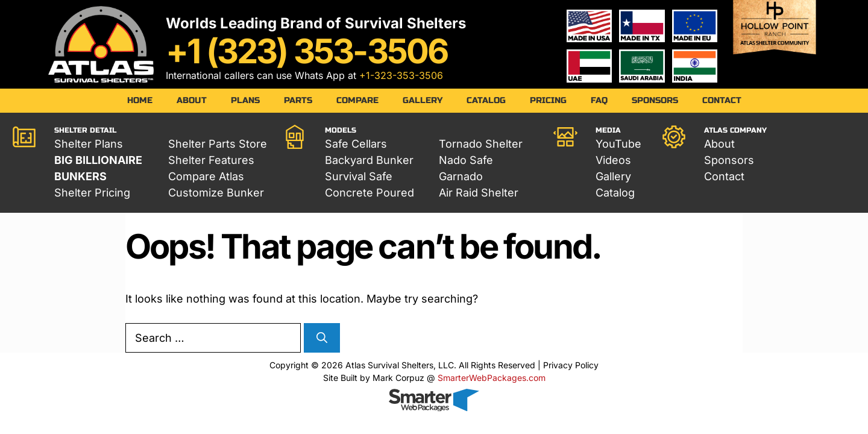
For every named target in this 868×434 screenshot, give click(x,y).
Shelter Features (211, 160)
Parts (298, 100)
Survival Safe (359, 176)
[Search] (322, 338)
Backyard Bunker (369, 160)
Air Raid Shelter (479, 193)
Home (140, 100)
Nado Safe (466, 160)
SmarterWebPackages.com (492, 378)
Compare (357, 100)
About (192, 100)
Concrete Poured (370, 193)
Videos (613, 160)
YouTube (618, 144)
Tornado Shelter (481, 144)
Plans (245, 100)
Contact (722, 100)
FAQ (599, 100)
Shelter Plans (89, 144)
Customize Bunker (216, 193)
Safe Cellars (356, 144)
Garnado (461, 176)
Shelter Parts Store (218, 144)
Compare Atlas (206, 176)
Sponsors (655, 100)
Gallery (423, 100)
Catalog (486, 100)
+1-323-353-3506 (401, 75)
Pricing (548, 100)
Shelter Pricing (92, 193)
